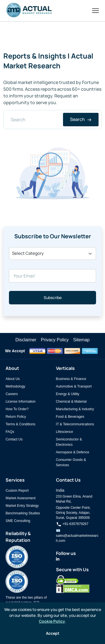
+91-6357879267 (72, 524)
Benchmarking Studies (23, 513)
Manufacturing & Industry (75, 409)
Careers (12, 394)
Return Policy (16, 417)
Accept (53, 633)
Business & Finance (71, 379)
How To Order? (17, 409)
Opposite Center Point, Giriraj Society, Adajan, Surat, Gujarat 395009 (73, 513)
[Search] (53, 120)
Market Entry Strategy (22, 506)
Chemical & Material (71, 402)
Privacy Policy (55, 340)
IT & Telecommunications (75, 424)
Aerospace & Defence (73, 452)
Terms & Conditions (20, 424)
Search (81, 119)
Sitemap (81, 340)
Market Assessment (21, 498)
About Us (13, 379)
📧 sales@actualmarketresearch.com (77, 536)
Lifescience (65, 432)
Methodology (15, 386)
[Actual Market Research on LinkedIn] (58, 559)
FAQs (10, 432)
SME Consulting (18, 521)
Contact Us (14, 439)
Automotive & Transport (74, 386)
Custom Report (17, 491)
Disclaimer (26, 340)
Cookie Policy (52, 621)
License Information (21, 402)
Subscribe (53, 297)
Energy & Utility (68, 394)
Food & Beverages (70, 417)
